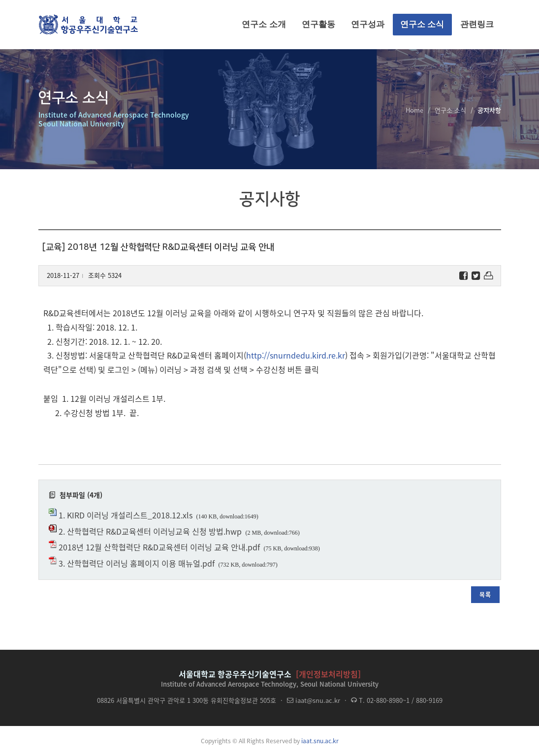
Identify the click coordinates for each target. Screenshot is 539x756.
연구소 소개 (264, 24)
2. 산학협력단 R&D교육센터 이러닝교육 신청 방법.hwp (150, 531)
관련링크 (477, 24)
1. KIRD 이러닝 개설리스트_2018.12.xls (126, 515)
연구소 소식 (422, 24)
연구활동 (318, 24)
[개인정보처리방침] (328, 674)
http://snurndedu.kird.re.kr (296, 355)
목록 (485, 595)
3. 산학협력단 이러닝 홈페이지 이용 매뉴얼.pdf (137, 563)
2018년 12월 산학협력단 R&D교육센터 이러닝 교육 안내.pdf (159, 547)
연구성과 (368, 24)
